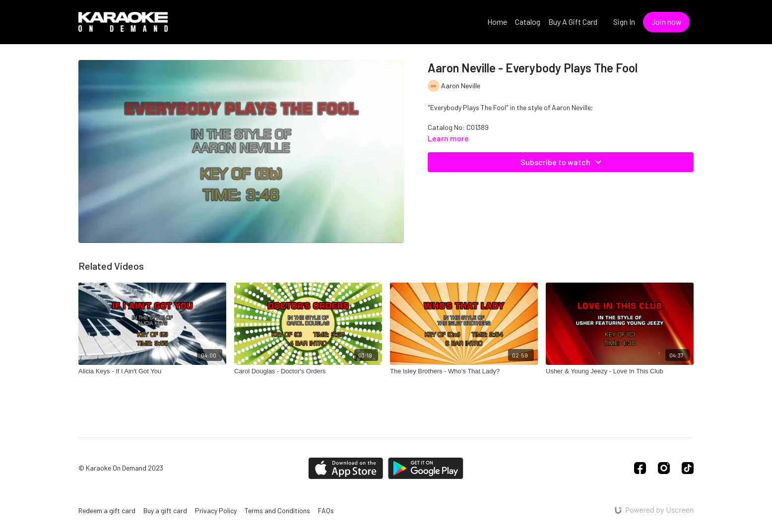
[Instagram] (664, 468)
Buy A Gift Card (573, 22)
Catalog (528, 22)
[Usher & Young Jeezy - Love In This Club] (620, 371)
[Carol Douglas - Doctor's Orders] (308, 371)
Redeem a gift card (107, 510)
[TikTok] (688, 468)
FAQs (326, 510)
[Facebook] (640, 468)
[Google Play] (426, 468)
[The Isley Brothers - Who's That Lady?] (464, 371)
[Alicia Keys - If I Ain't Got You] (152, 371)
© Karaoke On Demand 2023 (121, 468)
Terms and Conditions (277, 510)
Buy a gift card (165, 510)
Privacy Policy (216, 510)
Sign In (624, 22)
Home (497, 22)
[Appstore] (346, 468)
